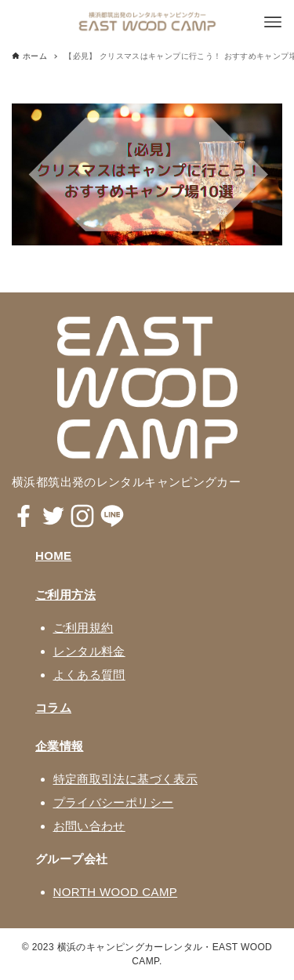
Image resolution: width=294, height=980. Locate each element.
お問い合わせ (89, 826)
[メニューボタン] (273, 22)
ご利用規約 (83, 628)
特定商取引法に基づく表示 (126, 779)
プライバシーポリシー (114, 802)
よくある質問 (89, 675)
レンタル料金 (89, 651)
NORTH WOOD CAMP (116, 892)
